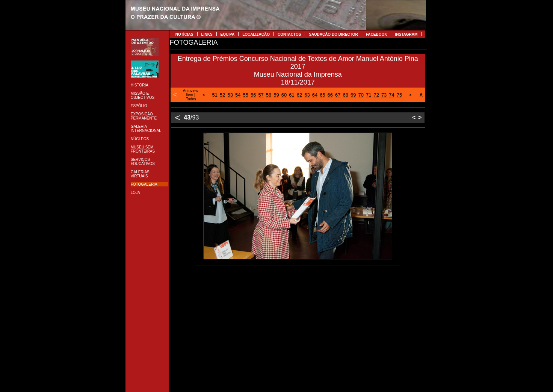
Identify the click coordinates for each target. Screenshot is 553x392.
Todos (191, 99)
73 (384, 95)
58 (269, 95)
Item (190, 95)
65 (322, 95)
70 (361, 95)
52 (222, 95)
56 (253, 95)
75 (399, 95)
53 (230, 95)
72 (376, 95)
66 (330, 95)
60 (284, 95)
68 (346, 95)
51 (215, 95)
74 (391, 95)
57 (261, 95)
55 (245, 95)
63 (307, 95)
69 (353, 95)
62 (299, 95)
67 (338, 95)
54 (238, 95)
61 (292, 95)
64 (315, 95)
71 (369, 95)
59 (276, 95)
